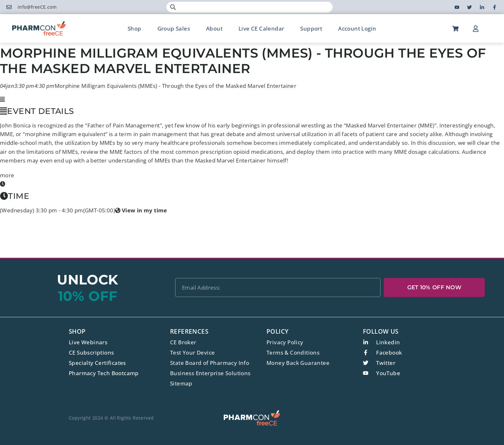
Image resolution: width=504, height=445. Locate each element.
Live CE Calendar (261, 28)
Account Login (357, 28)
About (214, 28)
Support (311, 28)
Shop (135, 28)
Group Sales (174, 28)
